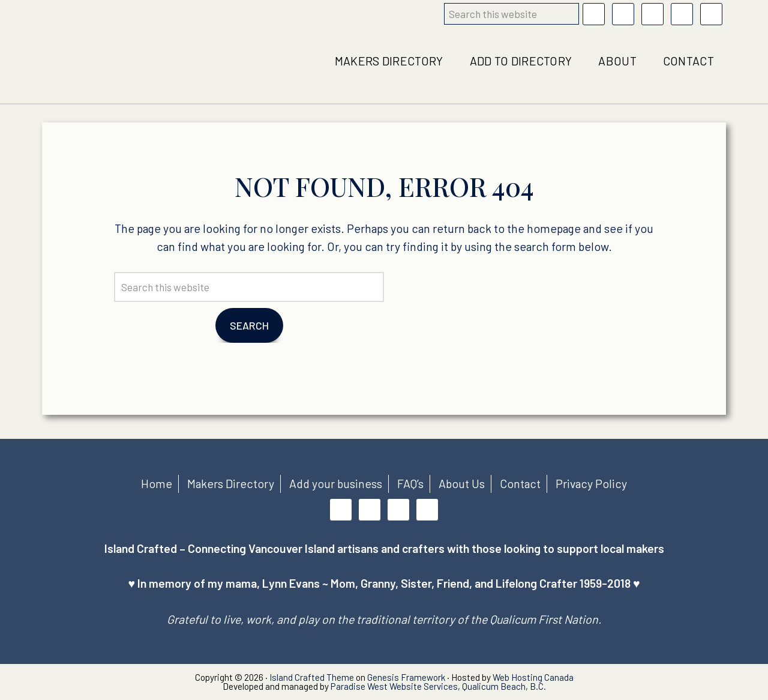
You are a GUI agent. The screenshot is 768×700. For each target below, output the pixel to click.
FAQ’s (410, 483)
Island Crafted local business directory (110, 61)
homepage (554, 228)
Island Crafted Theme (312, 677)
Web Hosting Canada (533, 677)
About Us (462, 483)
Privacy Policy (591, 483)
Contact (520, 483)
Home (157, 483)
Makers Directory (231, 483)
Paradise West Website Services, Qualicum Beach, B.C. (438, 686)
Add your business (336, 483)
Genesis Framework (406, 677)
